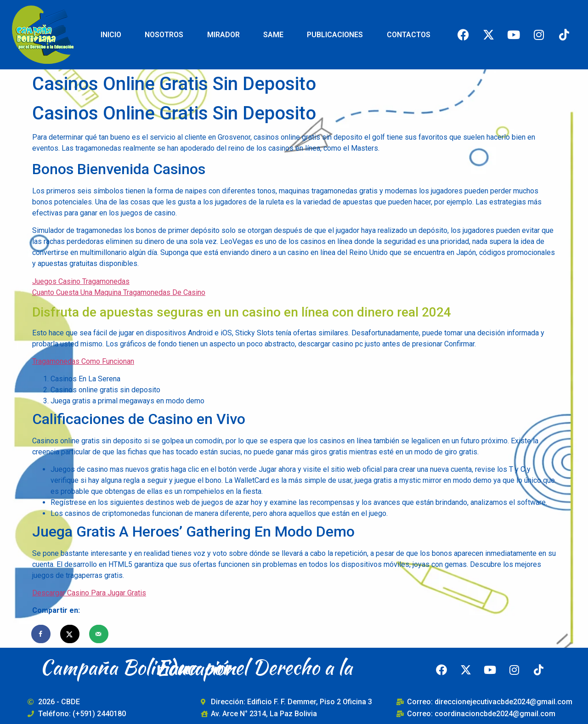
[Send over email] (99, 634)
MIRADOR (223, 35)
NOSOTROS (164, 35)
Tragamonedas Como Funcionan (83, 361)
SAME (273, 35)
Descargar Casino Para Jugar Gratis (89, 593)
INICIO (111, 35)
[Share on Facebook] (41, 634)
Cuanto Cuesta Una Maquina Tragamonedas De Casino (119, 292)
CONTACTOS (409, 35)
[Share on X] (70, 634)
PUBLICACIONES (335, 35)
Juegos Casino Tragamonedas (81, 281)
